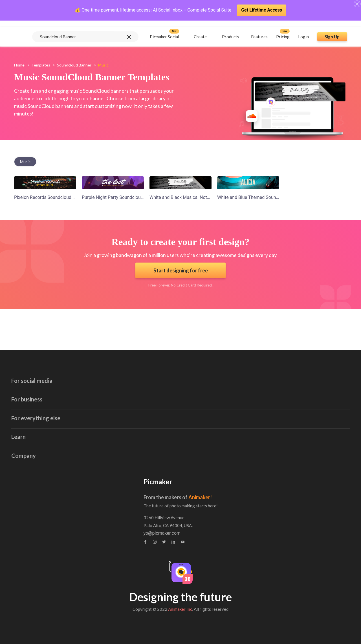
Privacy (151, 530)
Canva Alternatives (266, 461)
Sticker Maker (261, 406)
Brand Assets (55, 530)
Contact (151, 508)
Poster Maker (159, 406)
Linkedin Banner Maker (66, 439)
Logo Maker (157, 450)
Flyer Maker (157, 439)
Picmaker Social (164, 30)
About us (153, 497)
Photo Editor (260, 428)
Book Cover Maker (266, 362)
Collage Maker (262, 439)
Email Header (159, 362)
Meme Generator (264, 417)
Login (303, 30)
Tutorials (51, 508)
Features (259, 30)
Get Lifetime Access (262, 10)
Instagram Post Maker (65, 417)
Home (19, 65)
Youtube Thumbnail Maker (69, 373)
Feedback (153, 519)
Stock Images (261, 395)
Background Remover (269, 450)
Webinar (50, 519)
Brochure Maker (264, 384)
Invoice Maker (159, 417)
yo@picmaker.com (263, 533)
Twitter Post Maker (62, 428)
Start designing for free (181, 270)
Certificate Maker (265, 373)
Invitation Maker (161, 373)
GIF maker (53, 450)
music (25, 162)
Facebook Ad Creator (64, 384)
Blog (47, 497)
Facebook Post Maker (65, 395)
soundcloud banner (74, 65)
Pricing (283, 30)
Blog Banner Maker (164, 384)
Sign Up (332, 30)
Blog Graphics (159, 395)
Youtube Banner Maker (66, 362)
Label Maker (158, 428)
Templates (41, 65)
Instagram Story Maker (66, 406)
